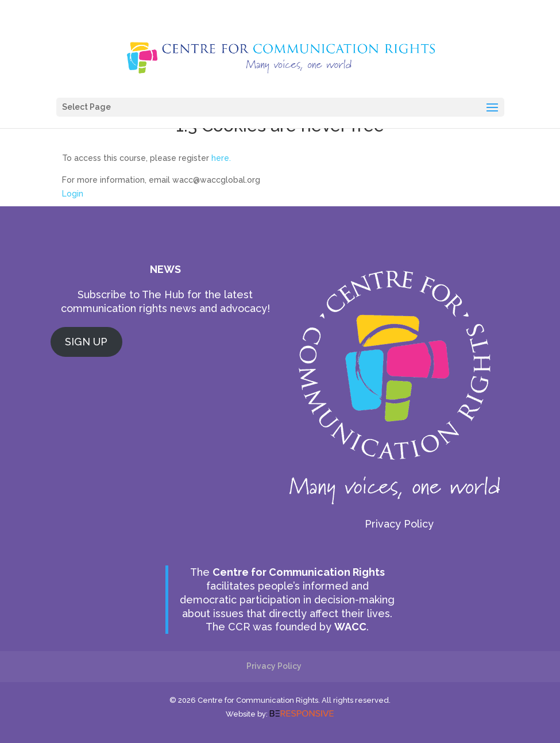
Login (73, 194)
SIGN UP (86, 342)
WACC (350, 627)
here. (221, 158)
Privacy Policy (399, 524)
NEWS (165, 269)
